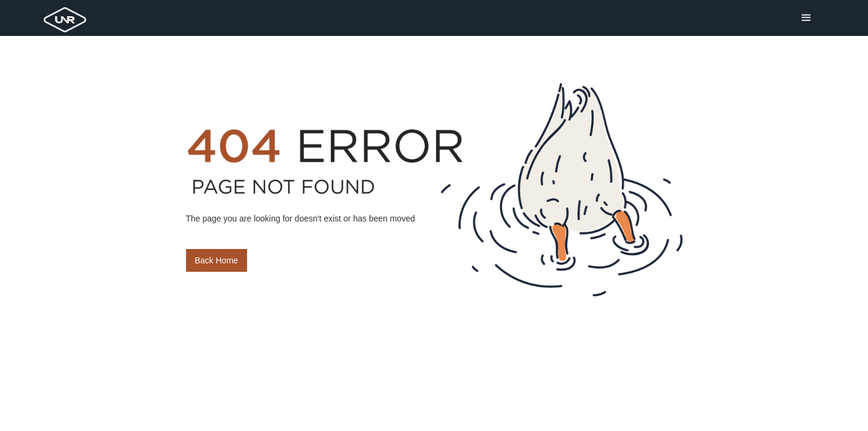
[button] (806, 18)
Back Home (217, 260)
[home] (67, 16)
